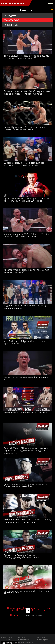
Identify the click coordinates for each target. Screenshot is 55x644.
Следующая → (30, 608)
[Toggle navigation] (51, 3)
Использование (24, 640)
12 (22, 610)
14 (33, 610)
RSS (52, 10)
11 (17, 610)
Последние (10, 15)
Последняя (16, 615)
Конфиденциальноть (26, 642)
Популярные (11, 25)
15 (38, 610)
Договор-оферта (42, 640)
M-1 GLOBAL (13, 3)
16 (44, 610)
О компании (41, 637)
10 (12, 610)
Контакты (21, 637)
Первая (46, 608)
